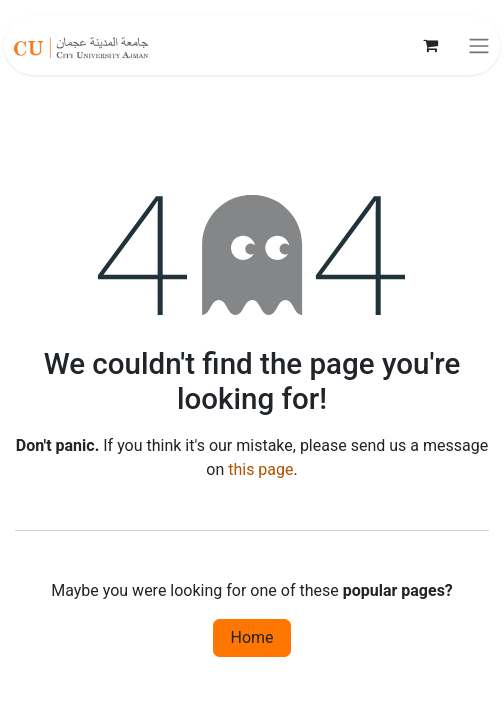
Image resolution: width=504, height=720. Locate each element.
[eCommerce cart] (430, 45)
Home (251, 637)
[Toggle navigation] (479, 45)
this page (260, 469)
